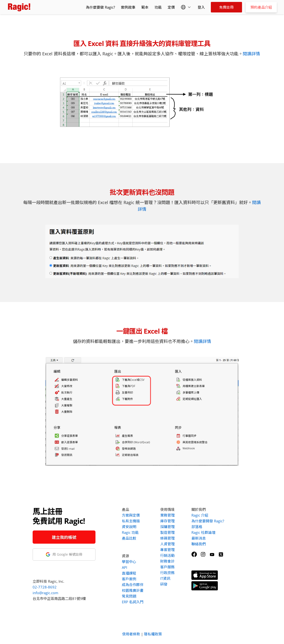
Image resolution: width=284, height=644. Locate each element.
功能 (158, 7)
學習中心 (129, 562)
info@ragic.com (45, 593)
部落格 (197, 527)
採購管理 (167, 527)
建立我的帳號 (64, 537)
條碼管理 (167, 538)
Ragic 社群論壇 (203, 532)
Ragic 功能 (130, 532)
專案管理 (167, 550)
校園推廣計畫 (133, 590)
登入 (201, 7)
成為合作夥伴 (133, 585)
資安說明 (129, 527)
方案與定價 (131, 515)
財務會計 (167, 561)
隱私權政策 (153, 634)
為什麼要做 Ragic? (100, 7)
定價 (171, 7)
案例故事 (128, 7)
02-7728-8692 (45, 587)
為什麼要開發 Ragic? (208, 521)
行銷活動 (167, 555)
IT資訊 (165, 578)
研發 (164, 584)
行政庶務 (167, 573)
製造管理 (167, 532)
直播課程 (129, 573)
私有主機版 (131, 521)
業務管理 (167, 515)
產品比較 (129, 538)
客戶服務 (167, 567)
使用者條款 (131, 634)
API (124, 567)
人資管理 (167, 544)
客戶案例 (129, 579)
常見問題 (129, 596)
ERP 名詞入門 (133, 602)
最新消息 (199, 538)
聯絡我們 (199, 544)
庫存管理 (167, 521)
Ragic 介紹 (200, 515)
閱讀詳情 (251, 54)
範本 (145, 7)
